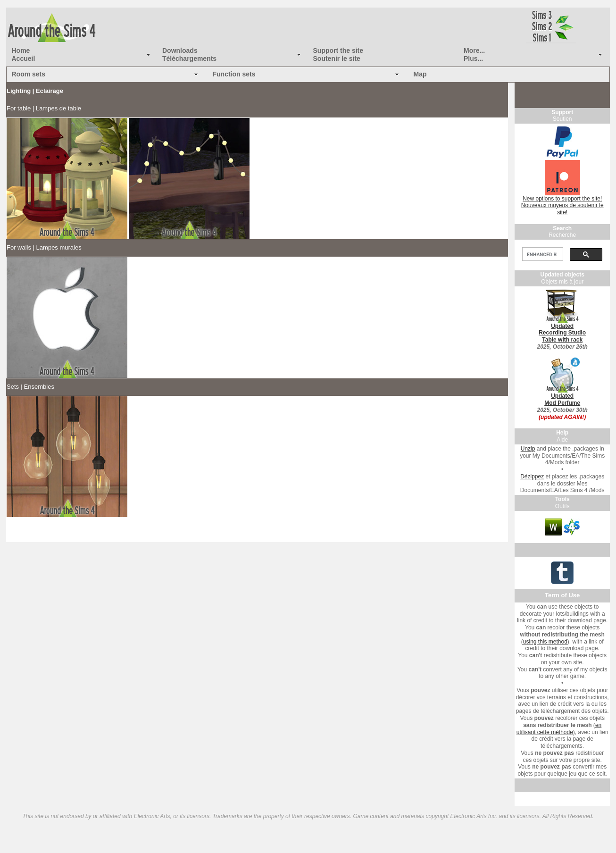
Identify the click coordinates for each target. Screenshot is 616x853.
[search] (542, 254)
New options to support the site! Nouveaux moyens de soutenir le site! (562, 206)
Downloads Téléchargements (189, 54)
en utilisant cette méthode (559, 729)
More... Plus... (474, 54)
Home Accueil (24, 54)
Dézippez (532, 477)
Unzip (528, 449)
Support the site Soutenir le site (338, 54)
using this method (545, 642)
